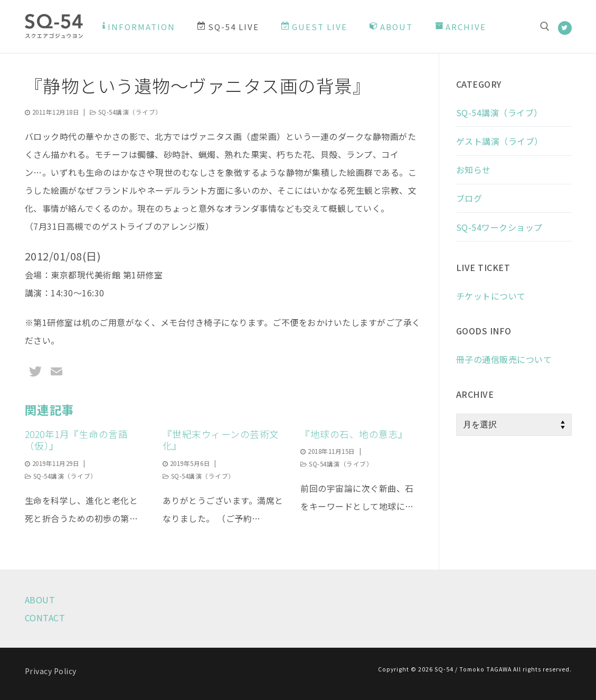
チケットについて (491, 296)
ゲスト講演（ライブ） (500, 141)
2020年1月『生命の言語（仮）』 (77, 440)
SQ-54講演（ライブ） (126, 112)
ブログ (469, 198)
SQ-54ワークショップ (499, 227)
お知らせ (474, 170)
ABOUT (40, 600)
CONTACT (45, 618)
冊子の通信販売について (504, 359)
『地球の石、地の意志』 (354, 434)
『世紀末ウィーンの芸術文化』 (221, 440)
